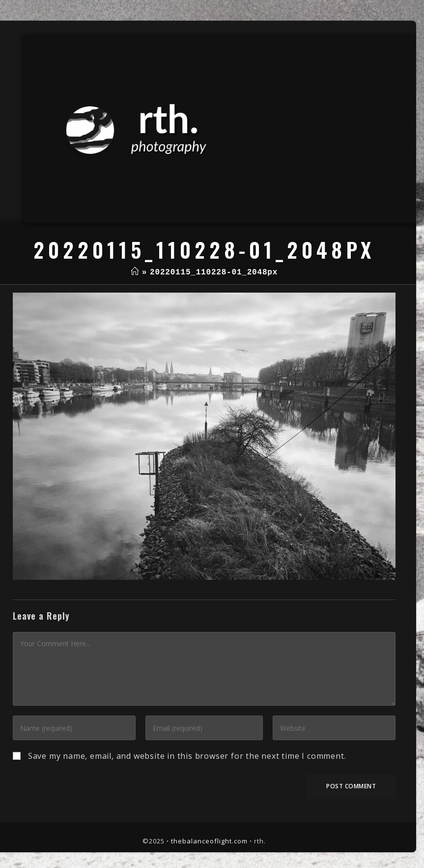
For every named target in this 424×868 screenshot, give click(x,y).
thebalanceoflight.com (209, 841)
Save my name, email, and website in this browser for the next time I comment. (187, 756)
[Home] (135, 272)
